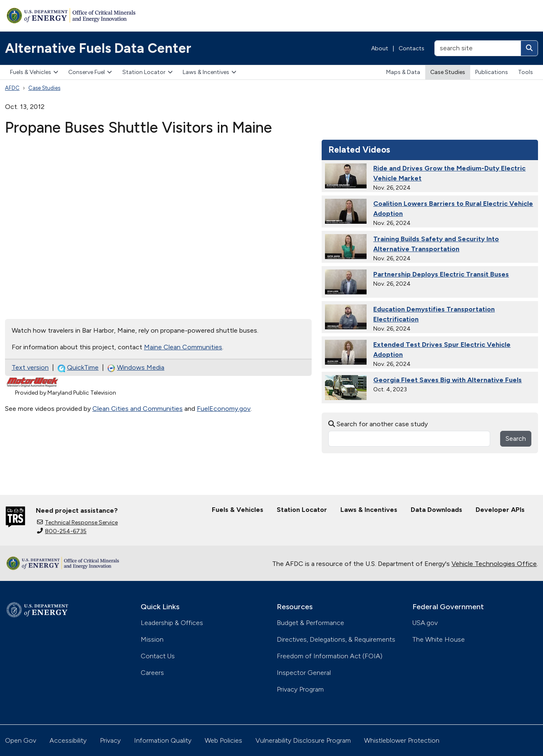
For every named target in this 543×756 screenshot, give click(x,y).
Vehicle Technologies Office (494, 564)
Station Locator (148, 72)
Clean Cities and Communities (138, 409)
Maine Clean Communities (183, 347)
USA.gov (425, 623)
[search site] (478, 48)
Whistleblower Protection (402, 740)
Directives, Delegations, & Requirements (336, 639)
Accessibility (68, 740)
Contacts (412, 48)
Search (516, 439)
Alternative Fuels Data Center (98, 48)
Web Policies (223, 740)
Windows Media (136, 368)
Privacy (110, 740)
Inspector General (304, 673)
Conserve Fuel (90, 72)
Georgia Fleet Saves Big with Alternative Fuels (448, 380)
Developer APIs (500, 510)
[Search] (529, 48)
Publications (492, 72)
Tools (526, 72)
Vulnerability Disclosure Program (303, 740)
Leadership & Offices (172, 623)
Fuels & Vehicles (34, 72)
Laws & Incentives (210, 72)
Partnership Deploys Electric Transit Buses (441, 274)
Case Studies (448, 72)
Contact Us (158, 656)
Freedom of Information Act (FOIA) (330, 656)
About (380, 48)
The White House (439, 639)
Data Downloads (436, 510)
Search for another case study (378, 424)
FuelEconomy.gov (224, 409)
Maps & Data (403, 72)
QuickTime (78, 368)
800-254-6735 (62, 531)
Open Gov (21, 740)
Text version (30, 367)
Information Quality (163, 740)
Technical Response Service (77, 523)
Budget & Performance (310, 623)
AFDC (12, 88)
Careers (152, 673)
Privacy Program (300, 689)
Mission (152, 639)
